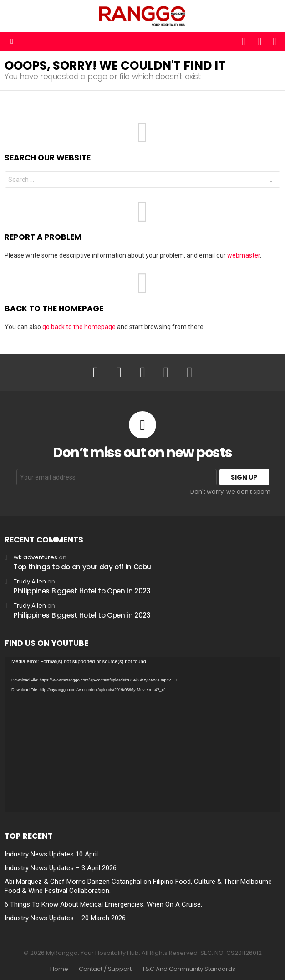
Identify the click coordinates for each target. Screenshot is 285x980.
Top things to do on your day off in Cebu (82, 567)
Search (271, 181)
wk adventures (36, 557)
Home (59, 969)
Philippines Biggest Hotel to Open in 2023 (82, 591)
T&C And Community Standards (189, 969)
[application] (142, 735)
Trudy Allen (30, 581)
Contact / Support (105, 969)
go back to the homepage (79, 327)
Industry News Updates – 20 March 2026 (65, 918)
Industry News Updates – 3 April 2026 (61, 868)
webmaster (244, 255)
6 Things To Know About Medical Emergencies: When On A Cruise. (103, 904)
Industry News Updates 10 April (51, 854)
